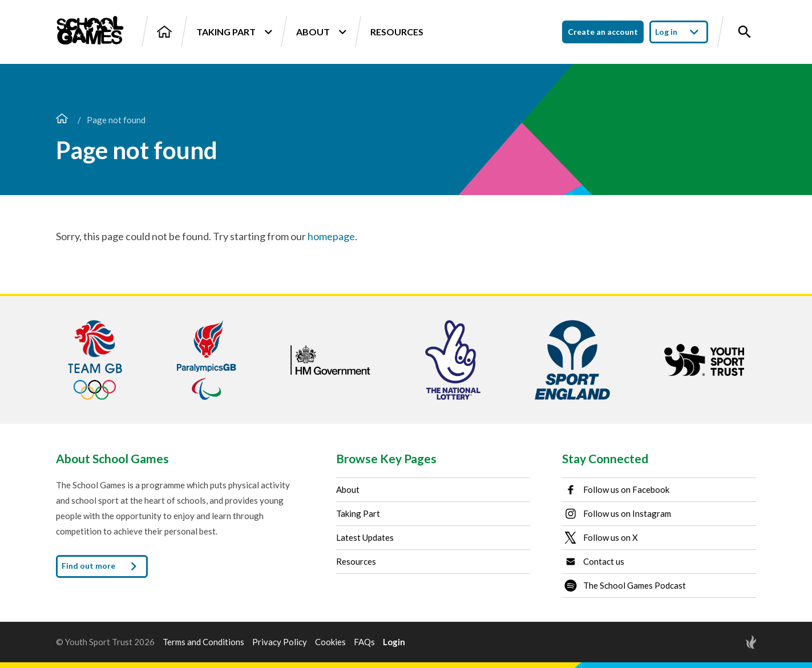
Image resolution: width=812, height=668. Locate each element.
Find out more (102, 566)
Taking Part (234, 32)
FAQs (364, 642)
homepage (331, 236)
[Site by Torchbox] (728, 642)
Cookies (330, 642)
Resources (397, 32)
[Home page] (62, 120)
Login (394, 642)
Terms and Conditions (203, 642)
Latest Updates (365, 537)
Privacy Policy (280, 642)
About (321, 32)
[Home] (164, 32)
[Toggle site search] (745, 32)
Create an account (603, 32)
